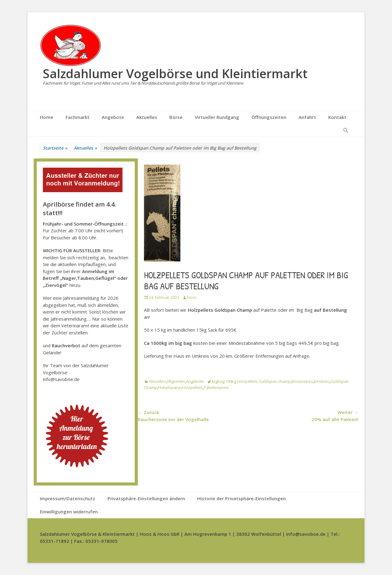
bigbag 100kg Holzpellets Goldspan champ (251, 381)
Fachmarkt (77, 117)
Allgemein (176, 381)
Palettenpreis (216, 387)
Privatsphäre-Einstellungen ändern (146, 498)
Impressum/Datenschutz (68, 498)
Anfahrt (307, 117)
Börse (176, 117)
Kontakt (337, 117)
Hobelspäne (170, 387)
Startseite (55, 148)
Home (47, 117)
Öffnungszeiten (269, 117)
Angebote (113, 117)
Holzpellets (192, 387)
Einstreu (322, 381)
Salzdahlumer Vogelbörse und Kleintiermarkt (175, 73)
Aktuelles (147, 117)
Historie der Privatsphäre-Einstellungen (241, 498)
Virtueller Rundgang (217, 117)
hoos (192, 297)
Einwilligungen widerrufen (69, 512)
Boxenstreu (302, 381)
